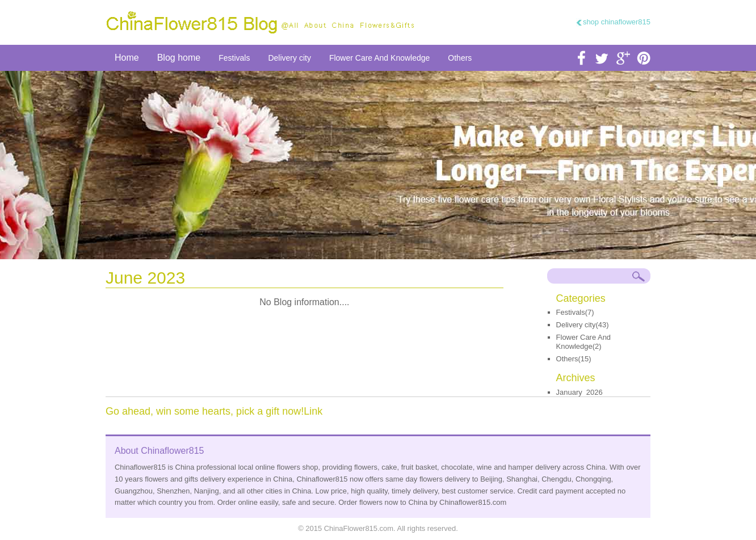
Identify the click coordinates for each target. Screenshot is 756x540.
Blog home (179, 58)
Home (127, 58)
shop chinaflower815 (617, 22)
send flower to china (378, 165)
